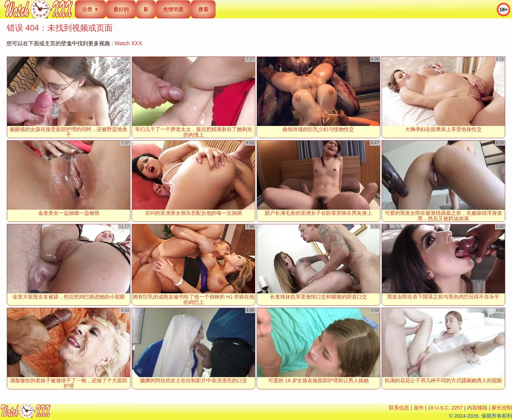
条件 (419, 408)
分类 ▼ (90, 9)
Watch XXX (128, 43)
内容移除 (477, 408)
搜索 (203, 9)
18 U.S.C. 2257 (445, 408)
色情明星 (173, 9)
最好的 (121, 9)
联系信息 (399, 408)
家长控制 (502, 408)
